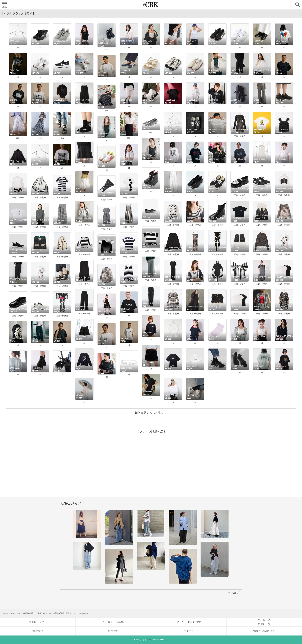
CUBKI (151, 5)
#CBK (149, 640)
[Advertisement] (151, 467)
